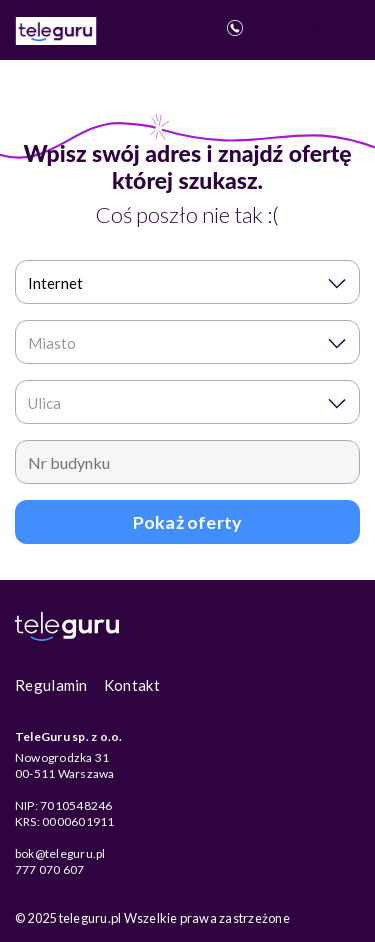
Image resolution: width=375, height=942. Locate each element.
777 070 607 (280, 27)
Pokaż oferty (187, 522)
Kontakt (132, 685)
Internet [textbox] (55, 283)
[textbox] (181, 343)
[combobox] (187, 282)
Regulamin (51, 685)
